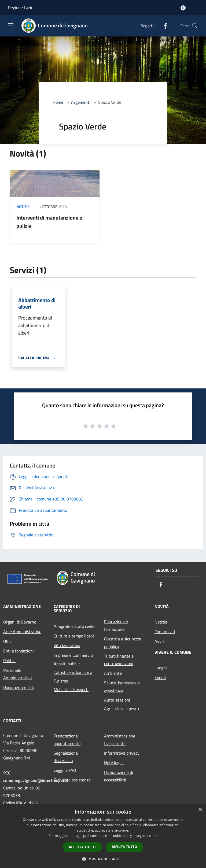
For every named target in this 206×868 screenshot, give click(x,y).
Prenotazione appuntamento (67, 740)
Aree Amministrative (22, 632)
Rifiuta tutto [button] (125, 847)
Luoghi (161, 668)
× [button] (200, 810)
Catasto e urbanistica (73, 672)
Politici (9, 661)
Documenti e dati (19, 687)
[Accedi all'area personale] (183, 8)
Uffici (8, 641)
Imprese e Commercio (73, 655)
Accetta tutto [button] (82, 847)
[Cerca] (195, 26)
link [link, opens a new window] (155, 836)
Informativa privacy (122, 753)
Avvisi (160, 641)
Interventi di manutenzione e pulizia (49, 222)
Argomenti (81, 102)
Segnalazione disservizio (66, 757)
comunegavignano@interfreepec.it (36, 780)
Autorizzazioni (117, 700)
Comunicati (165, 632)
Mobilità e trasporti (71, 689)
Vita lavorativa (67, 646)
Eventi (160, 677)
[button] (103, 859)
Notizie (23, 207)
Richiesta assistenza (72, 780)
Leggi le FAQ (65, 770)
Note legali (114, 763)
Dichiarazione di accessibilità (119, 776)
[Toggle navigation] (11, 25)
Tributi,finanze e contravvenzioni (119, 660)
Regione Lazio (21, 8)
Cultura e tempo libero (74, 636)
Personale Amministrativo (17, 674)
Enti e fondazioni (19, 651)
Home (58, 102)
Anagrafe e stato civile (74, 626)
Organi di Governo (20, 622)
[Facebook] (163, 26)
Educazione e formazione (116, 625)
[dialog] (103, 836)
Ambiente (113, 673)
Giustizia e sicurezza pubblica (123, 643)
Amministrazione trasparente (120, 740)
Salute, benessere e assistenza (122, 687)
